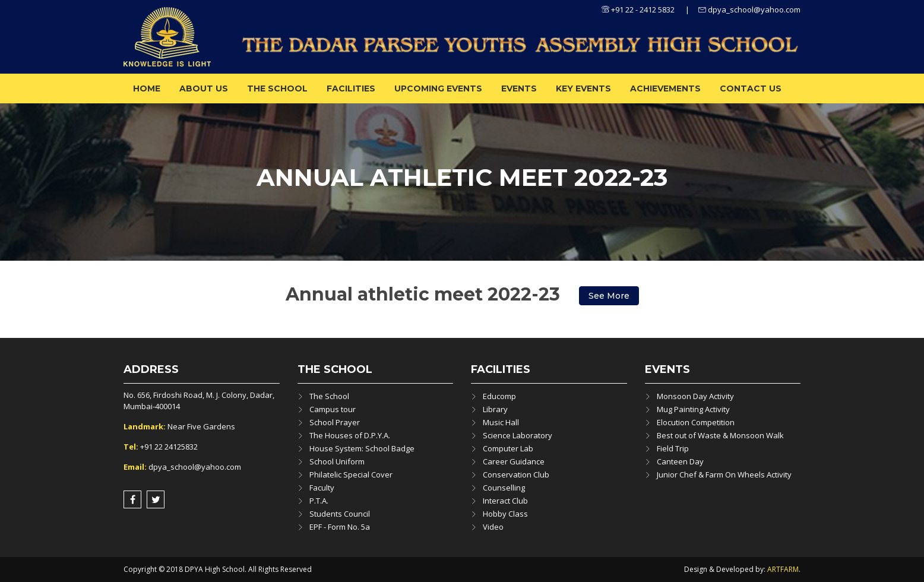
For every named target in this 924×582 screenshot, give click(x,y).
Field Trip (673, 448)
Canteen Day (680, 461)
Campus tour (333, 409)
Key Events (583, 88)
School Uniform (337, 461)
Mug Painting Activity (693, 409)
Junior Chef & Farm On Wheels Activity (724, 475)
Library (495, 409)
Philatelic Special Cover (351, 475)
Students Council (340, 514)
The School (277, 88)
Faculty (322, 488)
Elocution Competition (696, 422)
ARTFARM (783, 569)
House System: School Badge (362, 448)
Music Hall (501, 422)
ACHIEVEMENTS (665, 88)
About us (204, 88)
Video (493, 527)
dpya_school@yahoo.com (749, 10)
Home (147, 88)
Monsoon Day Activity (695, 396)
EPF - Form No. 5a (340, 527)
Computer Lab (508, 448)
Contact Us (751, 88)
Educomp (499, 396)
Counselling (504, 488)
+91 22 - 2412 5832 (638, 10)
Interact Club (505, 501)
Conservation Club (516, 475)
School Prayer (335, 422)
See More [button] (609, 296)
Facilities (351, 88)
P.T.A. (319, 501)
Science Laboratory (518, 435)
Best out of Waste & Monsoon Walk (720, 435)
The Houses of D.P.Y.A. (350, 435)
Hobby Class (505, 514)
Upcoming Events (438, 88)
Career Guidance (514, 461)
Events (519, 88)
